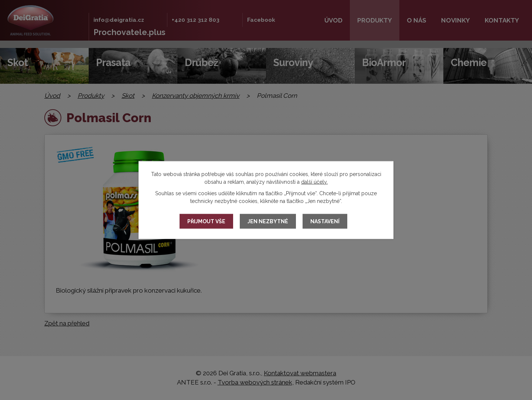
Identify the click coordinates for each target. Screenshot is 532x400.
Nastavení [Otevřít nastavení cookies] (325, 221)
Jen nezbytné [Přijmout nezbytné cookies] (268, 221)
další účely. (314, 182)
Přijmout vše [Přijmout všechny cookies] (206, 221)
